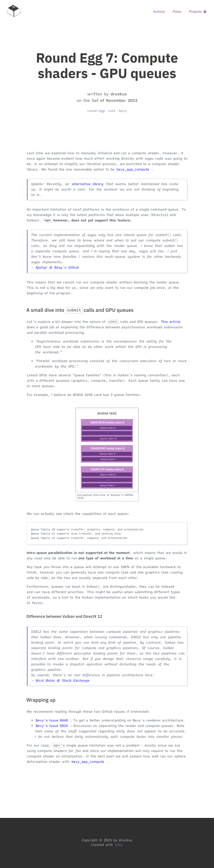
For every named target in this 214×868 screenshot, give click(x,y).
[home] (14, 12)
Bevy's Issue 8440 (52, 720)
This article (171, 322)
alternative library (88, 184)
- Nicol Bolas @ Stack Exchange (61, 681)
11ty (119, 845)
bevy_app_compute (133, 169)
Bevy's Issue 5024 (52, 726)
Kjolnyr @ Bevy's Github (57, 268)
